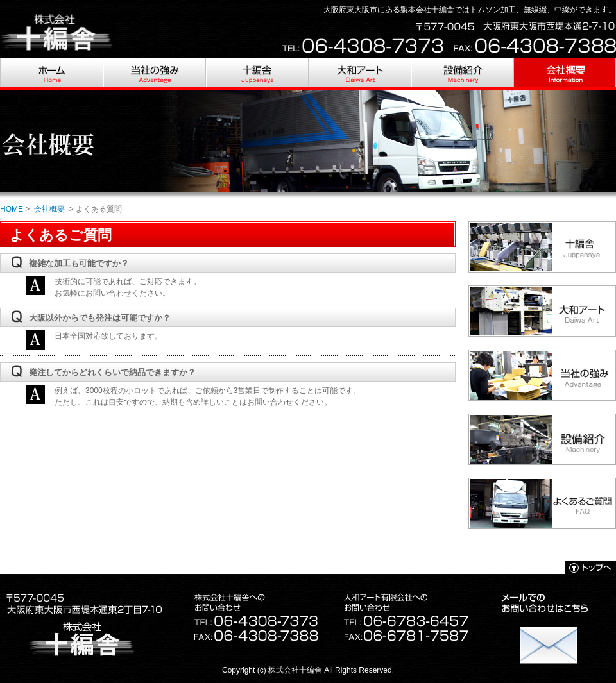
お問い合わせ (549, 638)
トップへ (590, 568)
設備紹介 (462, 74)
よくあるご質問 (542, 503)
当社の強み (154, 74)
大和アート (359, 74)
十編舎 (257, 74)
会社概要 (565, 74)
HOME (51, 74)
